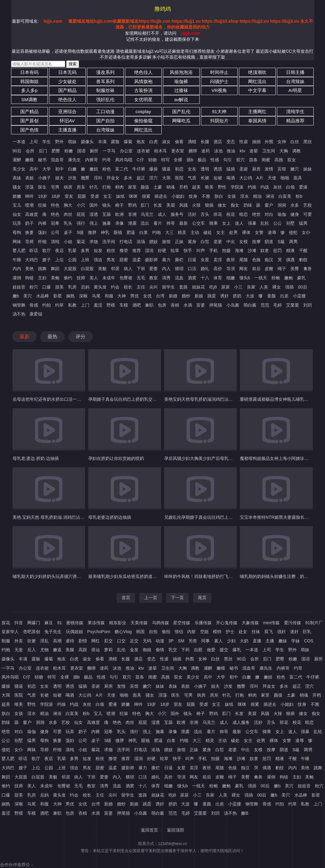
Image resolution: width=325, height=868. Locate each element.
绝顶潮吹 (257, 72)
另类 (193, 641)
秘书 (42, 160)
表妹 (17, 178)
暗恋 (244, 214)
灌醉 (17, 160)
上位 (59, 260)
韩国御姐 (29, 81)
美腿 (70, 650)
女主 (221, 232)
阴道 (269, 242)
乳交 (173, 650)
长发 (158, 205)
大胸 (284, 151)
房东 (81, 187)
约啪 (157, 232)
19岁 (43, 196)
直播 (257, 641)
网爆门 (34, 623)
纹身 (193, 196)
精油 (257, 196)
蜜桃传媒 (75, 623)
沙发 (72, 178)
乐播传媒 (203, 623)
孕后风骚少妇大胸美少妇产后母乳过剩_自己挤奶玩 (213, 458)
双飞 (269, 632)
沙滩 (252, 250)
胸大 (68, 205)
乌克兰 (147, 214)
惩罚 (278, 250)
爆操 (153, 169)
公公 (278, 223)
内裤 (42, 223)
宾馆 (282, 169)
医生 (42, 187)
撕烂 (179, 260)
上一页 (151, 598)
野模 (111, 305)
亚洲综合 (67, 111)
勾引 (228, 160)
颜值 (145, 187)
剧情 (83, 641)
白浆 (144, 232)
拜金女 (113, 178)
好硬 (162, 250)
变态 (231, 142)
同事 (206, 641)
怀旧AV (67, 121)
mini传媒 (271, 623)
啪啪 (285, 178)
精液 (290, 250)
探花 (6, 623)
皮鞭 (269, 269)
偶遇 (290, 260)
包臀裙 (126, 278)
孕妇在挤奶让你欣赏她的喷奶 (116, 458)
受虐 (95, 196)
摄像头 (87, 142)
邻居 (115, 269)
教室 (153, 278)
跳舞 (42, 269)
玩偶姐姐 (74, 632)
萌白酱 (250, 305)
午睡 (17, 260)
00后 (303, 287)
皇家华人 (10, 632)
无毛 (141, 278)
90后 (17, 151)
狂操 (42, 205)
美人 (94, 278)
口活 (192, 269)
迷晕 (254, 151)
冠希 (55, 223)
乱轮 (265, 223)
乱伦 (121, 650)
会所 (30, 151)
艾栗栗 (293, 305)
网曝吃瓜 (181, 121)
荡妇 (42, 232)
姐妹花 (198, 287)
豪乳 (301, 278)
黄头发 (100, 287)
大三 (169, 232)
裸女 (277, 287)
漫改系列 (105, 72)
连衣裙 (143, 151)
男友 (111, 260)
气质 (192, 178)
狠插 (209, 205)
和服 (109, 296)
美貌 (102, 269)
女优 (147, 296)
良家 (251, 287)
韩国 (140, 632)
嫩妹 (283, 641)
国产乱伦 (181, 111)
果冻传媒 (96, 623)
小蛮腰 (299, 296)
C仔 (140, 160)
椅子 (119, 205)
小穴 (81, 205)
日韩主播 (295, 72)
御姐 (147, 650)
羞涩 (98, 305)
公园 (72, 260)
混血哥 (57, 160)
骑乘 (214, 223)
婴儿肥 (19, 250)
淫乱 (44, 641)
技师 (81, 278)
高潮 (57, 641)
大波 (250, 296)
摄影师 (151, 260)
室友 (69, 196)
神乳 (105, 232)
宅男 (55, 187)
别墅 (290, 223)
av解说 (181, 99)
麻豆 (49, 623)
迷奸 (294, 632)
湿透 (94, 214)
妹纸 (120, 196)
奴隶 (265, 250)
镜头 (107, 205)
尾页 (202, 598)
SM (181, 641)
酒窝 (192, 278)
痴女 (235, 205)
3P (171, 641)
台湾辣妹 (295, 81)
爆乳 (237, 650)
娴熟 (70, 296)
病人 (128, 269)
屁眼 (82, 196)
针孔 (94, 187)
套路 (183, 287)
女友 (192, 169)
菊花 (81, 242)
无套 (19, 650)
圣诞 (244, 169)
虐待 (70, 641)
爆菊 (128, 142)
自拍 (153, 632)
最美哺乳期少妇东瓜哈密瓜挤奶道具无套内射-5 (133, 576)
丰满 (102, 142)
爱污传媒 (293, 623)
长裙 (205, 178)
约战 (265, 187)
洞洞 (282, 205)
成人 (162, 214)
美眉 (171, 205)
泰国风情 (257, 121)
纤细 (42, 242)
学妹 (296, 641)
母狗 (17, 232)
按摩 (256, 242)
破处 (208, 232)
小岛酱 (233, 305)
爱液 (303, 187)
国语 (81, 151)
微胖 (92, 232)
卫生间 (269, 151)
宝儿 (17, 205)
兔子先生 (53, 632)
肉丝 (68, 214)
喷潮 (29, 205)
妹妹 (308, 169)
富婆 (201, 305)
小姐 (68, 242)
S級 (281, 242)
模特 (217, 632)
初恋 (179, 169)
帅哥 (171, 223)
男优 (134, 296)
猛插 (231, 169)
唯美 (209, 187)
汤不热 (19, 314)
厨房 (256, 169)
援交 (224, 650)
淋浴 (270, 196)
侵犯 (293, 232)
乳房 (72, 287)
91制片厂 (314, 623)
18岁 (56, 196)
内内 (17, 269)
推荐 (137, 250)
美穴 (28, 296)
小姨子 (44, 178)
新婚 (173, 296)
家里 (132, 187)
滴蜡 (192, 142)
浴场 (141, 242)
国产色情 (29, 130)
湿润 (149, 250)
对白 (269, 214)
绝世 (256, 214)
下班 (141, 269)
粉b (299, 196)
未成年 (109, 278)
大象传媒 (250, 623)
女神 (282, 142)
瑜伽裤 (181, 81)
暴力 (166, 260)
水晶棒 (43, 296)
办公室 (126, 151)
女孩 (232, 196)
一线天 (261, 278)
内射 (191, 632)
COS (309, 641)
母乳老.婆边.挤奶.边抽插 (36, 458)
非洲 (132, 214)
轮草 (175, 250)
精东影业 (118, 623)
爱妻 (153, 269)
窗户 (269, 205)
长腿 (205, 142)
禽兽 (308, 269)
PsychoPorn (99, 632)
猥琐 (179, 269)
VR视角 (219, 90)
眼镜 (118, 232)
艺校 (308, 205)
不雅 (206, 196)
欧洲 (119, 214)
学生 (47, 142)
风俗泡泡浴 (181, 72)
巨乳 (307, 632)
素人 (218, 641)
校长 (128, 287)
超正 (141, 178)
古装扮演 (143, 90)
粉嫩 (69, 151)
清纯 (55, 242)
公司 (55, 232)
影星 (58, 296)
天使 (272, 178)
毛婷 (278, 305)
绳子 (282, 269)
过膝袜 (181, 90)
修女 (222, 205)
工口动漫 (105, 111)
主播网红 (257, 111)
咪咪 (133, 196)
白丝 (295, 142)
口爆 (47, 287)
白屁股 (87, 269)
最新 (183, 223)
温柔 (137, 260)
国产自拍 (105, 121)
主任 (141, 287)
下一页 (177, 598)
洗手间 (109, 242)
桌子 (68, 232)
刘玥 (308, 305)
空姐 (204, 632)
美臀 (295, 269)
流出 (145, 223)
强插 (289, 287)
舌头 (205, 214)
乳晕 (72, 250)
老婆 (218, 242)
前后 (256, 269)
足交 (134, 641)
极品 (202, 160)
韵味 (248, 205)
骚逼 (166, 169)
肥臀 (56, 151)
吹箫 (32, 641)
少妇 (231, 641)
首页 (126, 598)
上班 (85, 260)
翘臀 (85, 178)
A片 (260, 178)
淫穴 (153, 178)
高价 (218, 269)
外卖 (19, 641)
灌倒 (17, 278)
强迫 (98, 260)
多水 (128, 178)
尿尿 (225, 287)
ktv (242, 151)
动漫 (160, 641)
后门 (43, 151)
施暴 (107, 223)
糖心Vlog (123, 632)
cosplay (143, 111)
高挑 (279, 160)
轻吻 (153, 160)
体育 (218, 278)
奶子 (29, 223)
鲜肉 (119, 187)
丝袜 (256, 632)
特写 (165, 160)
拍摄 (226, 250)
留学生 (168, 287)
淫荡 (29, 187)
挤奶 (237, 296)
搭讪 (96, 650)
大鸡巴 (32, 260)
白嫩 (72, 169)
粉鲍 (276, 278)
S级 (80, 232)
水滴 (188, 305)
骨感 (34, 305)
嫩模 (29, 160)
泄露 (132, 223)
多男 (85, 250)
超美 (196, 187)
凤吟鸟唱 (124, 160)
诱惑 (218, 169)
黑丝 (308, 142)
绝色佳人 (143, 72)
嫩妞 (94, 169)
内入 (166, 269)
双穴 (240, 160)
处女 (243, 632)
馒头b (245, 278)
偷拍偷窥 (143, 121)
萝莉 (108, 650)
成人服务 (241, 722)
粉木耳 (161, 151)
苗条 (253, 160)
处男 (233, 232)
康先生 (74, 160)
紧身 (192, 242)
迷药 (206, 151)
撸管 (124, 250)
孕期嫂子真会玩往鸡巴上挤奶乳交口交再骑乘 (131, 399)
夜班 (231, 260)
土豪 (158, 187)
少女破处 (67, 81)
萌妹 (72, 142)
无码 (147, 641)
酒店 (218, 142)
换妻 (29, 232)
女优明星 (143, 99)
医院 (179, 178)
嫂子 (47, 260)
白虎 (153, 142)
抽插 (256, 142)
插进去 (161, 196)
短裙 (218, 178)
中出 (231, 242)
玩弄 (17, 223)
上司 (34, 142)
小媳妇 (178, 196)
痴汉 (269, 260)
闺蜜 (266, 160)
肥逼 (131, 232)
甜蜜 (124, 260)
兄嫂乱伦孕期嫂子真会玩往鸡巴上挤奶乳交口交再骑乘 (216, 517)
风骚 (183, 205)
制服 (6, 641)
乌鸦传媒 (161, 623)
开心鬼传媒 (227, 623)
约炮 (6, 650)
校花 (231, 214)
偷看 (179, 142)
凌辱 (272, 232)
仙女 (17, 214)
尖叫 (153, 287)
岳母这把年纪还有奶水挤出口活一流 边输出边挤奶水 (62, 399)
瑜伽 (282, 214)
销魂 (171, 187)
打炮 (107, 187)
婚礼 (205, 269)
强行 (81, 223)
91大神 (219, 111)
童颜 (271, 296)
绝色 (55, 214)
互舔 (107, 214)
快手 (188, 250)
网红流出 (257, 81)
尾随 (244, 260)
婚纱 (186, 296)
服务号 (177, 214)
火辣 (196, 205)
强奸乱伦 (105, 99)
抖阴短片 (219, 121)
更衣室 (178, 151)
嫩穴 (295, 169)
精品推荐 (295, 121)
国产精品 (67, 90)
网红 (96, 641)
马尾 (96, 296)
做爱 (211, 650)
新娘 (199, 296)
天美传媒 (139, 623)
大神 (122, 296)
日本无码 (67, 72)
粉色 (107, 169)
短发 (98, 250)
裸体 (246, 232)
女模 (244, 242)
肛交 (108, 641)
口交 (121, 641)
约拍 (47, 305)
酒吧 (137, 305)
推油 (231, 151)
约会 (115, 287)
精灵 (182, 232)
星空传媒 (182, 623)
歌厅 (47, 250)
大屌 (166, 178)
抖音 (19, 623)
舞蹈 (55, 269)
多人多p (29, 90)
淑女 (166, 142)
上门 (85, 305)
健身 (295, 214)
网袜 (17, 242)
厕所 (94, 151)
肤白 (219, 196)
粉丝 (111, 250)
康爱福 (36, 314)
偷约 (68, 278)
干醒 (303, 250)
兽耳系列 (105, 81)
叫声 (201, 250)
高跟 (83, 650)
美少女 (19, 169)
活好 (192, 214)
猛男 (303, 223)
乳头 (68, 223)
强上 (94, 223)
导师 (29, 242)
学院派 (237, 187)
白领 (290, 187)
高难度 (32, 214)
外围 (269, 142)
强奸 (282, 632)
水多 (295, 205)
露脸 (115, 142)
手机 (214, 250)
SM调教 (29, 99)
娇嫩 (17, 196)
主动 (195, 232)
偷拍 (166, 632)
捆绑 (193, 151)
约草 (59, 305)
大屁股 (70, 269)
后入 (32, 650)
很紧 (146, 196)
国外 (94, 205)
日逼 (192, 260)
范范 (265, 305)
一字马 (109, 151)
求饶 (94, 242)
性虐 (244, 142)
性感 (215, 160)
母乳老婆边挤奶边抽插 (110, 517)
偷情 (160, 650)
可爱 (308, 214)
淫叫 (98, 178)
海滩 (239, 250)
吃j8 (213, 287)
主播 (270, 641)
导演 (231, 269)
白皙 (205, 242)
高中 (34, 169)
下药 (185, 650)
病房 (68, 187)
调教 (297, 151)
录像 (119, 223)
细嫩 (231, 278)
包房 (162, 305)
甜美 (59, 287)
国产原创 (29, 121)
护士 (230, 632)
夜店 (59, 250)
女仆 (306, 232)
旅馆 (166, 242)
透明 (205, 169)
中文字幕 (257, 90)
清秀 (166, 278)
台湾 (160, 296)
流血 (179, 278)
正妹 (179, 242)
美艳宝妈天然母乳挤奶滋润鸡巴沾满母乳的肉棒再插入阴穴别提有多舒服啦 (235, 399)
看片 (158, 223)
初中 (59, 169)
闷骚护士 (219, 81)
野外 (59, 142)
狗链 (29, 278)
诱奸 (225, 296)
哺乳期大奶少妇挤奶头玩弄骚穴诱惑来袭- (52, 576)
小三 (238, 287)
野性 (222, 187)
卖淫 (218, 260)
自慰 (198, 650)
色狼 (256, 260)
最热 (52, 336)
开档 (183, 187)
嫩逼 (57, 650)
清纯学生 (295, 111)
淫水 (244, 196)
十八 (205, 278)
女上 (226, 223)
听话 (34, 250)
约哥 (107, 160)
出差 (284, 296)
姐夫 (59, 178)
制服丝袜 (105, 90)
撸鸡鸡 (163, 9)
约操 (252, 187)
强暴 (252, 223)
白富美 (285, 196)
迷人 (239, 223)
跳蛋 (212, 296)
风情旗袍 (143, 81)
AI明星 (295, 90)
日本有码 (29, 72)
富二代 (122, 169)
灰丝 (278, 187)
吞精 (175, 305)
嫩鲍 (289, 278)
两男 (293, 242)
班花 (218, 214)
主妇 (42, 278)
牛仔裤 (139, 169)
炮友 (141, 142)
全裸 (178, 160)
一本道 (19, 142)
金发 (134, 650)
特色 (55, 205)
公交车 (198, 223)
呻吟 (29, 196)
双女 (292, 160)
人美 (264, 287)
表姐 (29, 178)
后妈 (85, 287)
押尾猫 (216, 305)
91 (60, 623)
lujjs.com (53, 21)
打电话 (126, 242)
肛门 (145, 205)
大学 (47, 169)
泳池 (218, 151)
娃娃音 (19, 287)
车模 (124, 305)
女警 (259, 232)
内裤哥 (92, 160)
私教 (72, 305)
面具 (298, 178)
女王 (108, 196)
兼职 (149, 305)
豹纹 (303, 260)
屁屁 (81, 214)
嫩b (16, 296)
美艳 (29, 269)
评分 (81, 336)
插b (190, 160)
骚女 (17, 187)
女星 (205, 260)
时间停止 (219, 72)
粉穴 (34, 287)
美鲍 (55, 278)
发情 (269, 169)
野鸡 (132, 205)
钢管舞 (19, 305)
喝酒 (231, 178)
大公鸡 (246, 178)
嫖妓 (153, 242)
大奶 (244, 641)
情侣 (179, 632)
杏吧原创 (32, 632)
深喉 (83, 296)
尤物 (44, 650)
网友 (244, 269)
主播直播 (67, 130)
